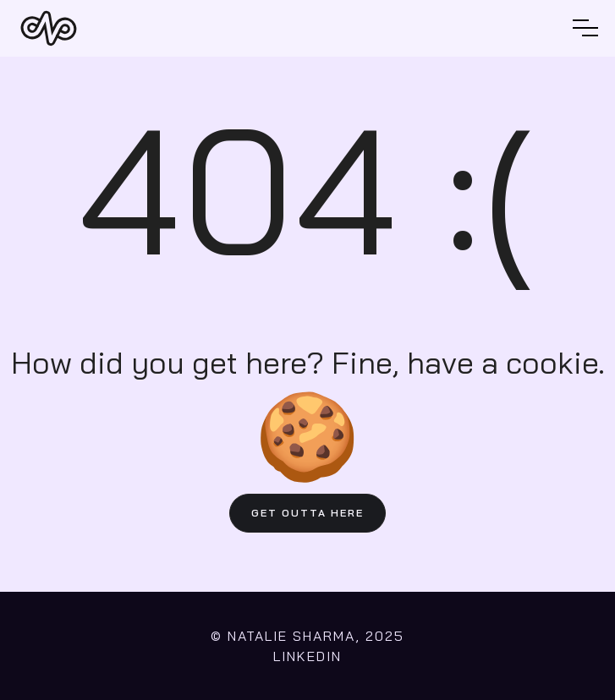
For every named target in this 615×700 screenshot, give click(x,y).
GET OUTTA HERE (307, 513)
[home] (49, 28)
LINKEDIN (307, 656)
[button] (585, 28)
